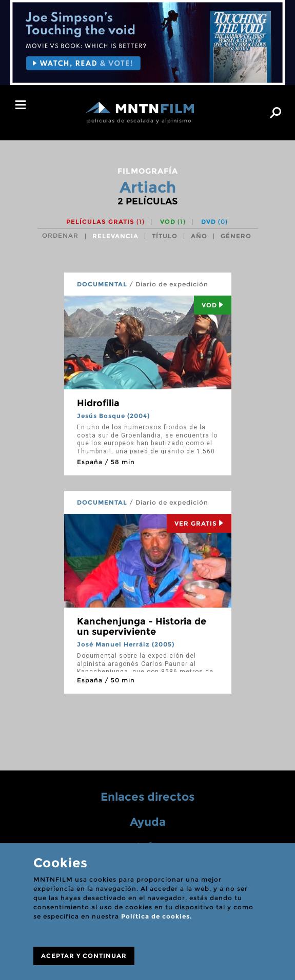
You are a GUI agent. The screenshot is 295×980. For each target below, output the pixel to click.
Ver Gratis (199, 523)
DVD (214, 222)
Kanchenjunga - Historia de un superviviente (142, 627)
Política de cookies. (156, 916)
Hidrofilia (98, 403)
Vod (213, 305)
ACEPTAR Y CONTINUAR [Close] (84, 956)
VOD (173, 222)
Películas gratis (105, 222)
